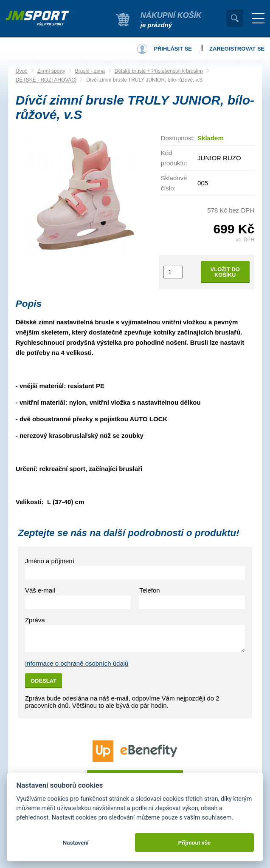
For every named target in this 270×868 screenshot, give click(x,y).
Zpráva (35, 620)
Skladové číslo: (174, 183)
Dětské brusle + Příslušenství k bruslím (159, 71)
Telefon (149, 590)
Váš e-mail (40, 590)
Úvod (22, 71)
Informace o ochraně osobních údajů (77, 663)
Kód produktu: (174, 158)
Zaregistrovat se (237, 49)
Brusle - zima (90, 71)
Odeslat (44, 681)
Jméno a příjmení (50, 561)
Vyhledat (235, 18)
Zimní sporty (51, 71)
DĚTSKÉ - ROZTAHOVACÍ (46, 80)
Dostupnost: (178, 138)
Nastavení (76, 842)
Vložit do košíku (225, 272)
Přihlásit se (173, 49)
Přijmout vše (194, 842)
